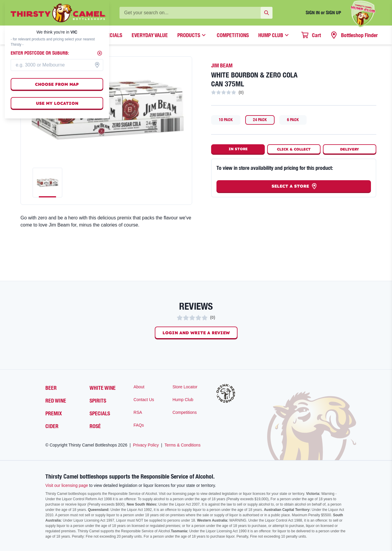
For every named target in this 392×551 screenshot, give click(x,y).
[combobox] (57, 65)
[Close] (100, 53)
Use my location (57, 103)
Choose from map (57, 84)
